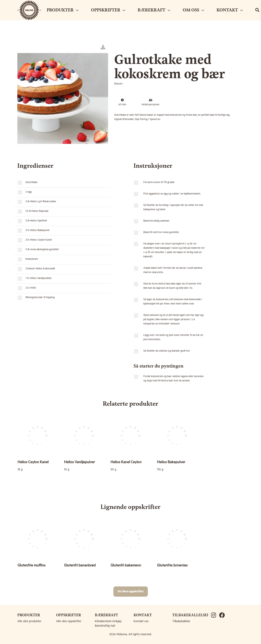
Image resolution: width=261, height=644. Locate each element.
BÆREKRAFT (154, 10)
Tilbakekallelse (181, 621)
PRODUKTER (63, 10)
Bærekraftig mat (105, 626)
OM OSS (193, 10)
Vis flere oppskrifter (131, 592)
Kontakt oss (141, 621)
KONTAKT (230, 10)
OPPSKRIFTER (108, 10)
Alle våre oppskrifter (69, 621)
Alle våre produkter (29, 621)
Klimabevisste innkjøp (108, 621)
